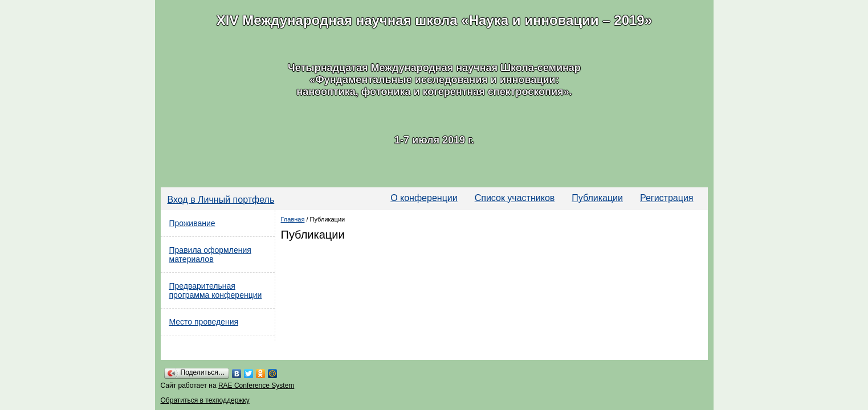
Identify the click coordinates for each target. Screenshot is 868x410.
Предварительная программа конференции (216, 290)
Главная (293, 219)
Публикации (597, 198)
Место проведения (204, 322)
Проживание (192, 223)
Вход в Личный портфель (221, 200)
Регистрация (667, 198)
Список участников (515, 198)
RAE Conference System (256, 386)
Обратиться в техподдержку (205, 400)
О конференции (424, 198)
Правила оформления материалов (210, 255)
